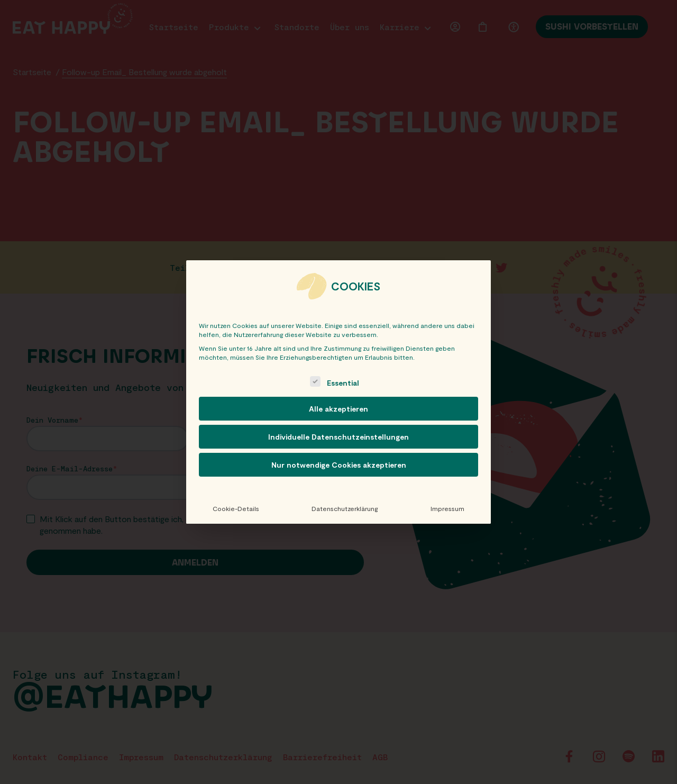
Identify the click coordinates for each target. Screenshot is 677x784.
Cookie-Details (236, 508)
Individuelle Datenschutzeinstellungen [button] (338, 437)
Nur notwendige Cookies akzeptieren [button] (339, 465)
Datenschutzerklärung (345, 508)
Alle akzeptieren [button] (338, 409)
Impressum (447, 508)
